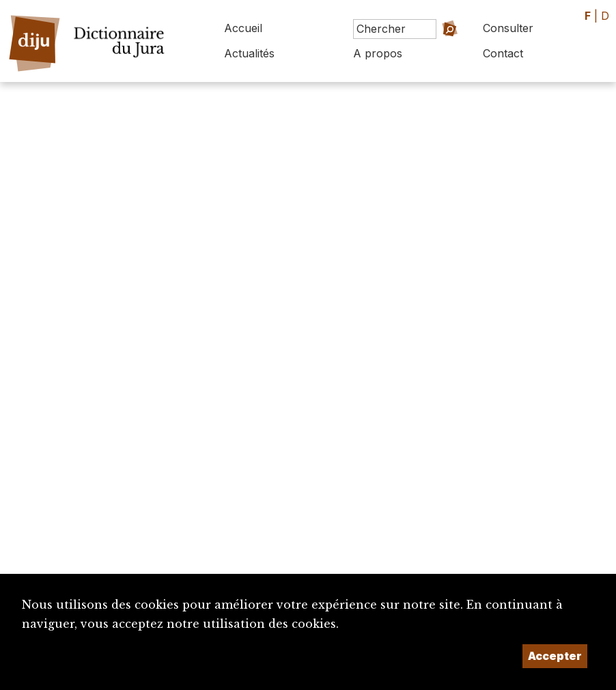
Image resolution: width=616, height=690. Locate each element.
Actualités (249, 53)
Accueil (243, 28)
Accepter (555, 656)
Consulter (508, 28)
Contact (503, 53)
